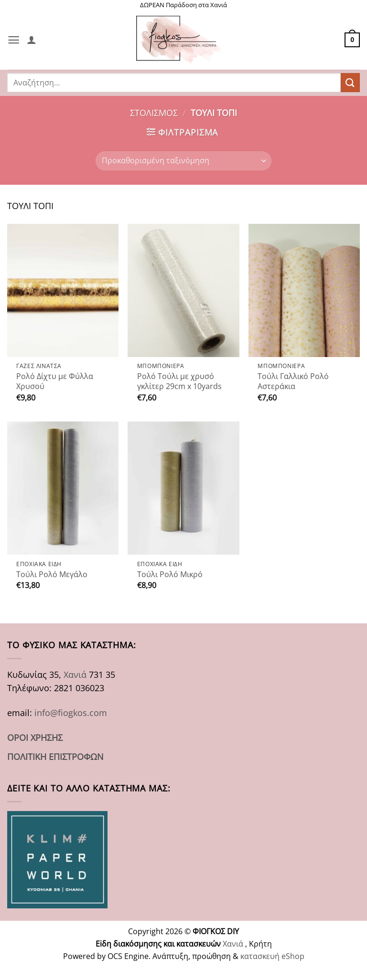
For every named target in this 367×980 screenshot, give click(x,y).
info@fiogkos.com (71, 713)
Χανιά (75, 674)
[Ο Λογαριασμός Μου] (32, 40)
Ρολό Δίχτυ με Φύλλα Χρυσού (55, 381)
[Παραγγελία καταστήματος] (183, 161)
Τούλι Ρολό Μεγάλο (52, 574)
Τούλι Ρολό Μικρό (170, 574)
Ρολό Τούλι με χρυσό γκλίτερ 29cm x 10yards (179, 381)
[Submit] (350, 82)
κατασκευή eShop (272, 956)
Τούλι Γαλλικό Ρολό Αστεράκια (293, 381)
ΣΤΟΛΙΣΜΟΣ (154, 113)
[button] (14, 40)
